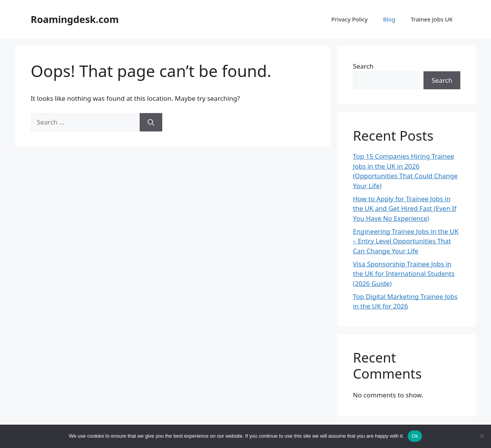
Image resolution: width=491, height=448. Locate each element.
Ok (415, 436)
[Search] (151, 122)
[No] (481, 436)
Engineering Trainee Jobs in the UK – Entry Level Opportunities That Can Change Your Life (406, 241)
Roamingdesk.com (75, 19)
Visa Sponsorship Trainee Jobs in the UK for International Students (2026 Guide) (404, 274)
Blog (389, 19)
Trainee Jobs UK (432, 19)
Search (363, 66)
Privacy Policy (350, 19)
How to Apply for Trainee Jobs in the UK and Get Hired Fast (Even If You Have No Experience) (405, 208)
